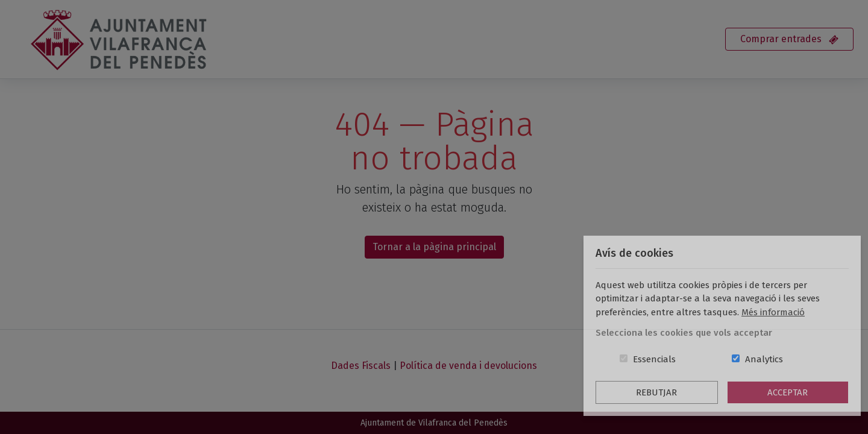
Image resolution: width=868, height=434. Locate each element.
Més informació (773, 312)
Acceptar (788, 392)
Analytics (764, 359)
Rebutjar (656, 392)
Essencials (654, 359)
